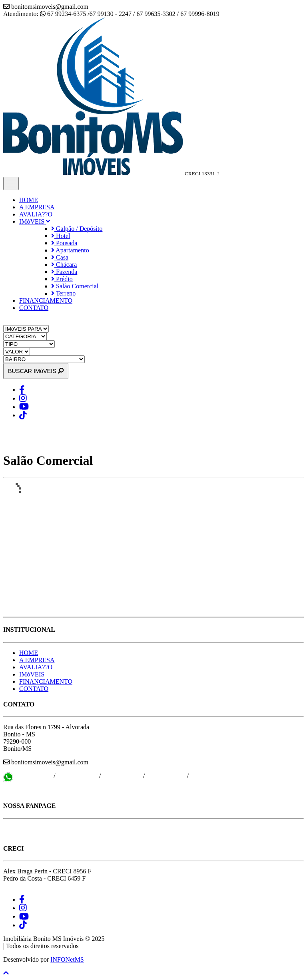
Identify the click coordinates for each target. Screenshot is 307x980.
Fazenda (64, 272)
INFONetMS (67, 959)
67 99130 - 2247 (77, 776)
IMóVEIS (35, 221)
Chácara (64, 265)
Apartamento (70, 250)
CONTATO (34, 308)
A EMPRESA (37, 207)
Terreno (63, 293)
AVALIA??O (36, 214)
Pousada (64, 243)
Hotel (61, 236)
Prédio (62, 279)
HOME (29, 200)
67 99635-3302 (122, 776)
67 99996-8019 (165, 776)
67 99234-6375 (33, 776)
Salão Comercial (75, 286)
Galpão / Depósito (77, 229)
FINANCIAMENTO (46, 301)
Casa (60, 257)
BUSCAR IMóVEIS (36, 371)
